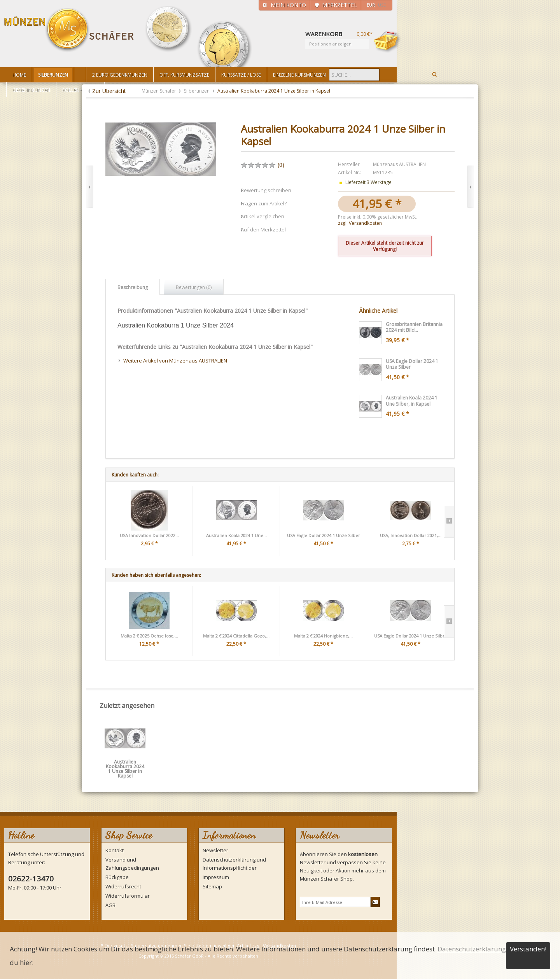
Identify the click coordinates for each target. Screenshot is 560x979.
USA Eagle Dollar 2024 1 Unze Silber (324, 535)
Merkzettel (339, 5)
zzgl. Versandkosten (360, 223)
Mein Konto (288, 5)
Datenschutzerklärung (472, 949)
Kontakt (115, 850)
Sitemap (212, 886)
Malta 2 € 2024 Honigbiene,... (323, 636)
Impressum (216, 877)
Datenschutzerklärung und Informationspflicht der (234, 864)
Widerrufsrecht (123, 886)
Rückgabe (117, 877)
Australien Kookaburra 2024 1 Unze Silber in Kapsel (125, 764)
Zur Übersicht (109, 91)
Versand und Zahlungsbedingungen (132, 864)
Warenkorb (387, 42)
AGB (110, 905)
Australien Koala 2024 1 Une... (236, 535)
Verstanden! (528, 949)
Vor (470, 187)
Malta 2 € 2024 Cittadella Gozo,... (236, 636)
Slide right (449, 521)
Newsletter (215, 850)
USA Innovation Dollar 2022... (149, 535)
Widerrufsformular (128, 896)
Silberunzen (197, 91)
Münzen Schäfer (69, 30)
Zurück (90, 187)
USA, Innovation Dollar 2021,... (411, 535)
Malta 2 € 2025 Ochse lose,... (149, 636)
